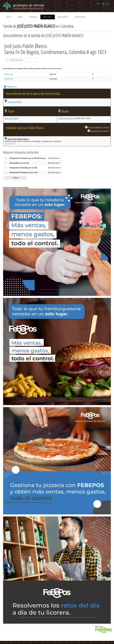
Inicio (9, 17)
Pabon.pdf (9, 74)
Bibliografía (63, 17)
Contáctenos (80, 17)
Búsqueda (33, 17)
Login (107, 4)
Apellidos (48, 17)
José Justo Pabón (15, 102)
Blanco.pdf (9, 79)
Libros (20, 17)
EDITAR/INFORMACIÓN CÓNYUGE (97, 127)
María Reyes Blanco (66, 118)
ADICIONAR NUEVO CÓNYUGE (98, 131)
